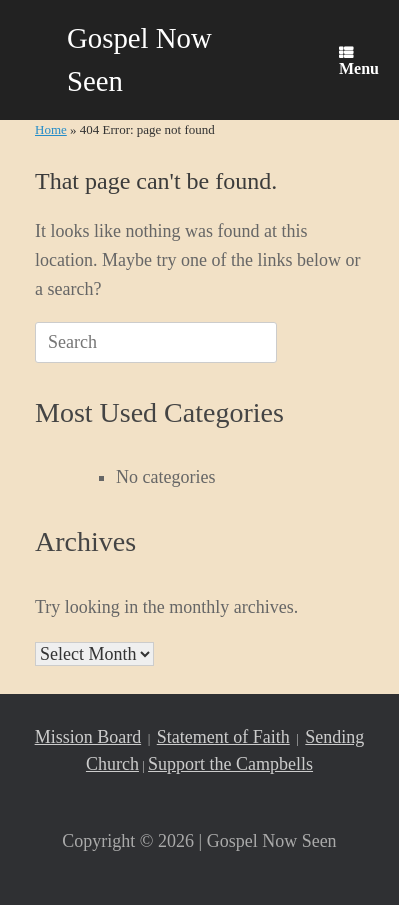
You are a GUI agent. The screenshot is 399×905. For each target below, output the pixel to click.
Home (51, 129)
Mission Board (88, 737)
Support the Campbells (230, 764)
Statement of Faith (223, 737)
